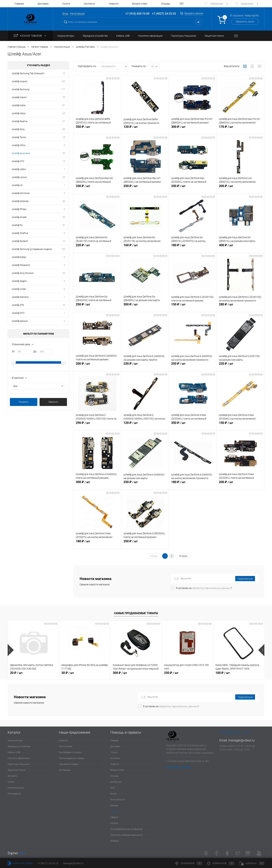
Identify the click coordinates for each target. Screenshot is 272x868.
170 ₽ (240, 129)
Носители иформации (19, 758)
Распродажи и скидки (70, 752)
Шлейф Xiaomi (19, 97)
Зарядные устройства (19, 746)
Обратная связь (20, 863)
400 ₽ (240, 248)
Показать (24, 402)
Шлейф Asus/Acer (21, 153)
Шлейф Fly (17, 225)
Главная (19, 4)
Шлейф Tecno (19, 137)
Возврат (115, 841)
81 (64, 105)
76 (64, 97)
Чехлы (11, 782)
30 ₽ (68, 673)
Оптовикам (65, 770)
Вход (65, 14)
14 (64, 161)
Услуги (66, 4)
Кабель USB (14, 752)
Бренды (114, 805)
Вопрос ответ (140, 4)
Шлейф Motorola (20, 201)
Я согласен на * (204, 588)
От (13, 351)
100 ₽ (223, 673)
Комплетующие (16, 788)
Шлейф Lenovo (19, 177)
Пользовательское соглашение (126, 829)
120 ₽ (145, 129)
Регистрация (77, 14)
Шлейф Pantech (20, 241)
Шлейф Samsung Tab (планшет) (28, 73)
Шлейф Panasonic (21, 265)
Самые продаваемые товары (136, 613)
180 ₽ (193, 248)
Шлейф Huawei (20, 81)
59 (64, 129)
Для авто (12, 776)
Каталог (114, 811)
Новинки (63, 740)
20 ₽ (16, 673)
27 (64, 121)
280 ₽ (240, 307)
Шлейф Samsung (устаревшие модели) (32, 249)
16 (64, 305)
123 (63, 81)
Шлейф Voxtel (19, 289)
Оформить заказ (245, 22)
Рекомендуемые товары (72, 758)
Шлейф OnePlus (20, 233)
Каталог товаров (30, 36)
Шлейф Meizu (19, 113)
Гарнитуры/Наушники (19, 764)
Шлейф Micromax (21, 193)
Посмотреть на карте (178, 767)
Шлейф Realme (20, 121)
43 (64, 273)
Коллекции (116, 782)
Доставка (43, 4)
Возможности (118, 800)
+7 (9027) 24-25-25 (48, 863)
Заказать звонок (194, 13)
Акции (113, 794)
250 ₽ (145, 189)
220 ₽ (97, 248)
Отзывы (166, 4)
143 (63, 249)
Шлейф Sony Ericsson (23, 273)
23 (64, 177)
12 (64, 73)
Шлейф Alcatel (19, 217)
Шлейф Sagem (19, 281)
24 (64, 113)
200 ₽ (240, 189)
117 (63, 89)
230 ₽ (145, 366)
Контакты (89, 4)
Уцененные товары (69, 764)
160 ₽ (145, 248)
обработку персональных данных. (211, 588)
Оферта (114, 817)
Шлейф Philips (19, 209)
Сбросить (53, 402)
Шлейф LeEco (19, 169)
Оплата (114, 823)
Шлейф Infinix (19, 145)
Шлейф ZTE (18, 305)
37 (64, 225)
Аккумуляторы (15, 740)
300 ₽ (193, 129)
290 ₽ (97, 425)
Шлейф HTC (18, 161)
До (35, 351)
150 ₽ (193, 307)
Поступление (66, 746)
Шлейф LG (17, 185)
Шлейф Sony (18, 129)
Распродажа (14, 794)
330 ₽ (97, 189)
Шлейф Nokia (19, 105)
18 (64, 137)
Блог (113, 788)
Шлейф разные (20, 321)
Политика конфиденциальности (127, 835)
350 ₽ (97, 129)
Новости (114, 4)
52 (64, 153)
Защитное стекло (16, 770)
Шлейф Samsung (21, 89)
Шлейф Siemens (20, 297)
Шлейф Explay (19, 257)
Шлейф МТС (18, 313)
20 (64, 217)
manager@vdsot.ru (241, 740)
